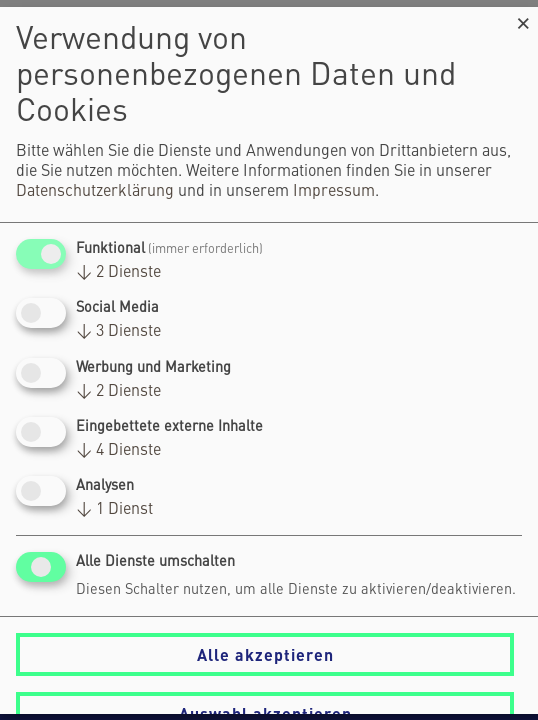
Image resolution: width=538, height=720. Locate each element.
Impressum (334, 192)
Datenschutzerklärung (95, 192)
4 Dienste (118, 451)
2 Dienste (118, 273)
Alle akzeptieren (265, 654)
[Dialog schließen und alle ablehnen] (523, 19)
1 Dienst (114, 510)
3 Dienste (118, 333)
